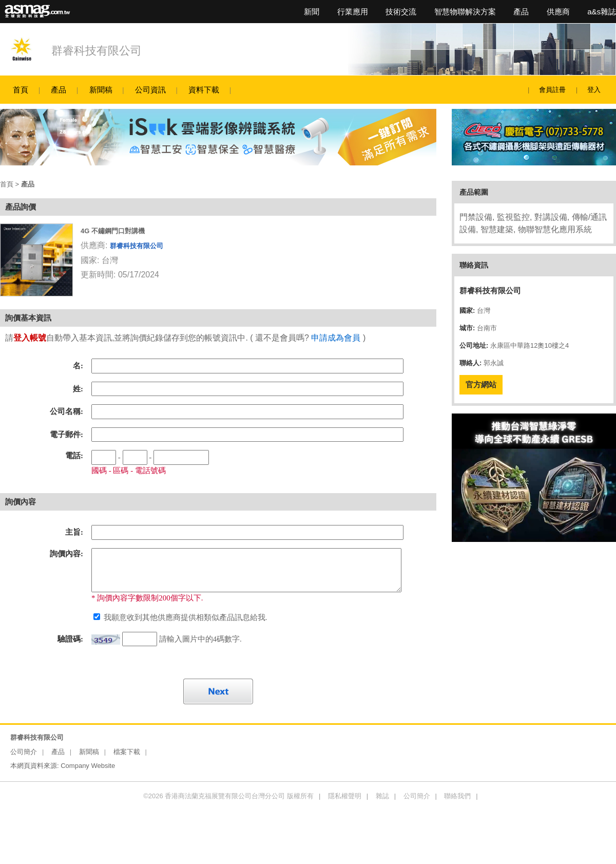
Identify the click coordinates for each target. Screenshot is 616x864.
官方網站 (481, 384)
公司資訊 (150, 90)
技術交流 (401, 12)
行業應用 (353, 12)
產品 (521, 12)
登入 (594, 90)
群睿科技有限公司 (97, 51)
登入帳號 (30, 338)
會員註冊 (552, 90)
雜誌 (382, 796)
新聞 (312, 12)
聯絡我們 (457, 796)
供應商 (558, 12)
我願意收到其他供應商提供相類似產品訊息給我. (185, 617)
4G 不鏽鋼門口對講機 (113, 231)
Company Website (88, 766)
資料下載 (204, 90)
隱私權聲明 (345, 796)
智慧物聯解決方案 (465, 12)
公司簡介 (24, 752)
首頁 (21, 90)
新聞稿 (101, 90)
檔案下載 (127, 752)
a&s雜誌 (602, 12)
